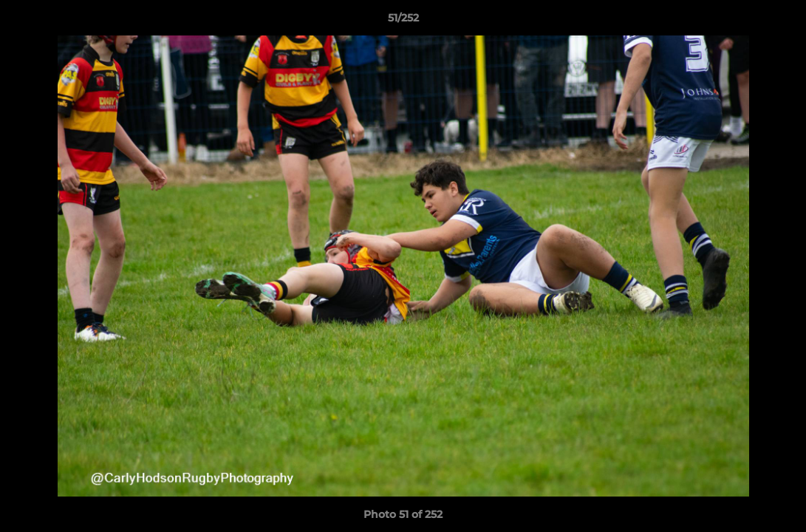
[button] (779, 21)
